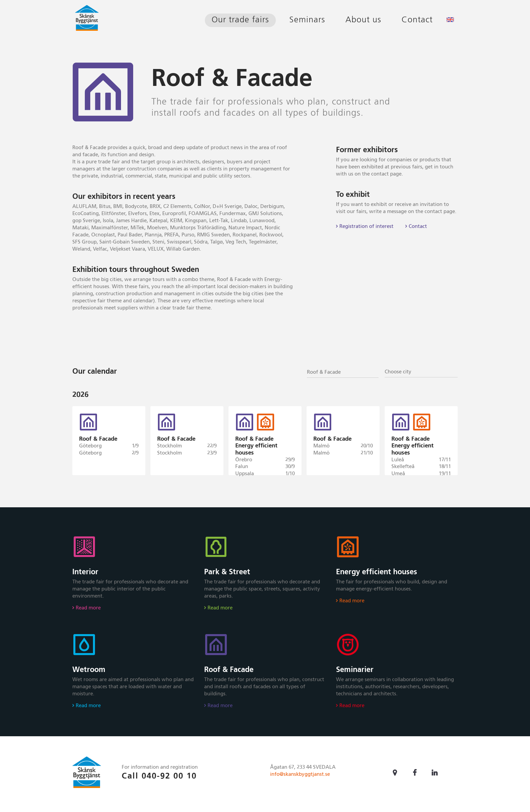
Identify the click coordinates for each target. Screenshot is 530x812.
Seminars (307, 20)
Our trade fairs (240, 20)
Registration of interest (366, 226)
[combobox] (343, 372)
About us (363, 20)
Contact (417, 20)
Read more (88, 612)
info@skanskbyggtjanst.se (300, 778)
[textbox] (421, 372)
